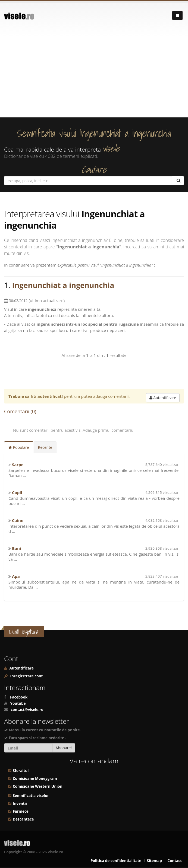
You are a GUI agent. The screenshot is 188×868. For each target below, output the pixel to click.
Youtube (18, 703)
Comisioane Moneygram (35, 779)
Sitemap (154, 861)
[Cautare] (178, 181)
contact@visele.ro (27, 710)
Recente (45, 447)
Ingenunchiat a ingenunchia (63, 285)
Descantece (23, 819)
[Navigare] (177, 15)
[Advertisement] (94, 77)
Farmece (21, 811)
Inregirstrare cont (26, 676)
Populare (19, 447)
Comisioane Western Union (38, 786)
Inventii (20, 803)
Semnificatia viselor (31, 796)
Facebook (19, 697)
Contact (175, 861)
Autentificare (163, 398)
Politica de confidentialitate (116, 861)
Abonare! (64, 748)
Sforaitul (21, 771)
